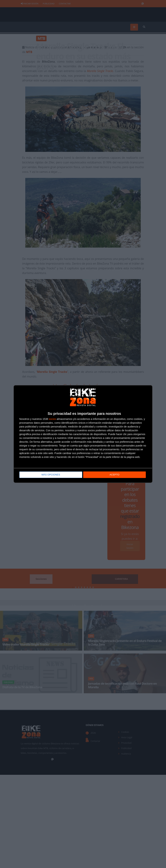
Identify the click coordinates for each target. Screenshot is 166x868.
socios (52, 419)
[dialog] (83, 434)
